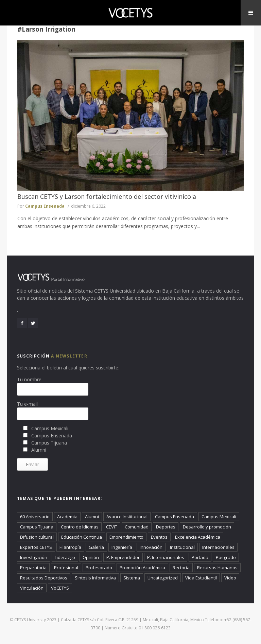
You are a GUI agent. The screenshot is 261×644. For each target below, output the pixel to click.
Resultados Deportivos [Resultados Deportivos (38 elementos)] (44, 578)
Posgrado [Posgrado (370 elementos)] (226, 557)
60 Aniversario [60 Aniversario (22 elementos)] (35, 517)
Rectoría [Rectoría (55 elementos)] (181, 568)
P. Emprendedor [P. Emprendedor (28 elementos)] (123, 557)
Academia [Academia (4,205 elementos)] (67, 517)
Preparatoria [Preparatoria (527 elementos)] (33, 568)
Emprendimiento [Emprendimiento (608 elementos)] (126, 537)
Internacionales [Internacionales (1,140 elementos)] (218, 547)
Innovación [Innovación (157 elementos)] (151, 547)
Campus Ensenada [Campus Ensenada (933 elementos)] (175, 517)
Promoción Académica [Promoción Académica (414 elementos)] (142, 568)
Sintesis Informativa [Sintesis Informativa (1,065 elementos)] (95, 578)
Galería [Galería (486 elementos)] (96, 547)
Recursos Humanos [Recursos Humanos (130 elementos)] (217, 568)
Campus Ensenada (45, 206)
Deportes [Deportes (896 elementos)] (166, 527)
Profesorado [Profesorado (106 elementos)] (99, 568)
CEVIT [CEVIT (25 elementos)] (112, 527)
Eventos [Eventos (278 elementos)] (159, 537)
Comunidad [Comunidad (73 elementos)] (137, 527)
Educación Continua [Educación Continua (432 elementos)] (82, 537)
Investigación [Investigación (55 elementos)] (34, 557)
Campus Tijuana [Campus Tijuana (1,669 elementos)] (37, 527)
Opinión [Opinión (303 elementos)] (91, 557)
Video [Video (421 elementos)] (230, 578)
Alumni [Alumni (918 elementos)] (92, 517)
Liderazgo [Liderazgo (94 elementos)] (65, 557)
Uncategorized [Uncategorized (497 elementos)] (163, 578)
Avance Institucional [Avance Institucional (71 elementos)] (127, 517)
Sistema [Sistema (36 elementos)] (132, 578)
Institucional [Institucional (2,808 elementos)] (182, 547)
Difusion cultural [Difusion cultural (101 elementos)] (37, 537)
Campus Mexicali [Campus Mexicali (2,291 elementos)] (219, 517)
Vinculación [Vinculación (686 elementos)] (32, 588)
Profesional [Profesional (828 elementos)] (66, 568)
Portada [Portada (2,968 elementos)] (200, 557)
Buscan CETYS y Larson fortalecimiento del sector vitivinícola (107, 196)
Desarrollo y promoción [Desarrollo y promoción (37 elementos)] (207, 527)
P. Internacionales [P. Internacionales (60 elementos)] (166, 557)
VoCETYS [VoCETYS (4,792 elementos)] (60, 588)
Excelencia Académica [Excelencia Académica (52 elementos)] (198, 537)
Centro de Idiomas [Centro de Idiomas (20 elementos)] (80, 527)
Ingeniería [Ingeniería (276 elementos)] (122, 547)
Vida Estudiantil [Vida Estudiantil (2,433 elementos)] (201, 578)
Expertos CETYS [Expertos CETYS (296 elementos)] (36, 547)
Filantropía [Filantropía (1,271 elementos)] (70, 547)
